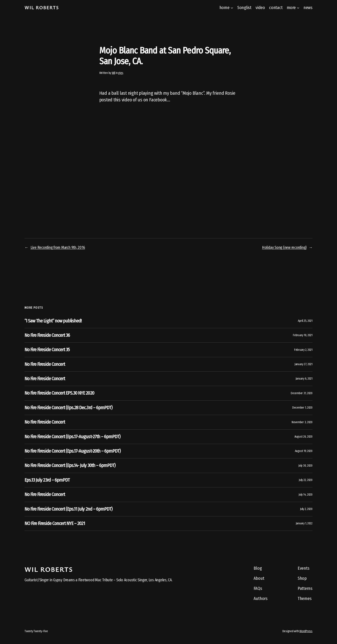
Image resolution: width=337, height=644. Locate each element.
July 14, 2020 (306, 495)
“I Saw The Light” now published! (53, 321)
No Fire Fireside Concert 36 (47, 335)
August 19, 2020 (304, 451)
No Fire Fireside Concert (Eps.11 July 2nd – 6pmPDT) (68, 509)
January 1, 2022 (304, 523)
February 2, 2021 (303, 350)
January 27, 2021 (303, 364)
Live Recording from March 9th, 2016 (58, 247)
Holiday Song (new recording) (284, 247)
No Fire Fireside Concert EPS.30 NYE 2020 (59, 393)
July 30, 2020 (305, 466)
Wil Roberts (42, 7)
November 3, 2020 (302, 422)
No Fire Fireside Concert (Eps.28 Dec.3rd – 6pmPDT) (68, 408)
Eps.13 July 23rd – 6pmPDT (47, 480)
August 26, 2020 (303, 437)
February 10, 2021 (303, 335)
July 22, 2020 (306, 480)
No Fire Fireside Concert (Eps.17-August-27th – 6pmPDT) (72, 437)
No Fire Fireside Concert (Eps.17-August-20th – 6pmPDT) (73, 451)
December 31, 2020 (302, 393)
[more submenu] (298, 8)
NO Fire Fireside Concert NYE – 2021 (55, 523)
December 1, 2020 (302, 408)
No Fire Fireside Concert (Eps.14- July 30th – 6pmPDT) (70, 465)
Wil (113, 73)
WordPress (306, 631)
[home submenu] (232, 8)
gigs (121, 73)
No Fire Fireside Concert (45, 364)
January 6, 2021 (304, 379)
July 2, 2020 (306, 509)
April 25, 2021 (305, 321)
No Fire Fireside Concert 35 (47, 350)
